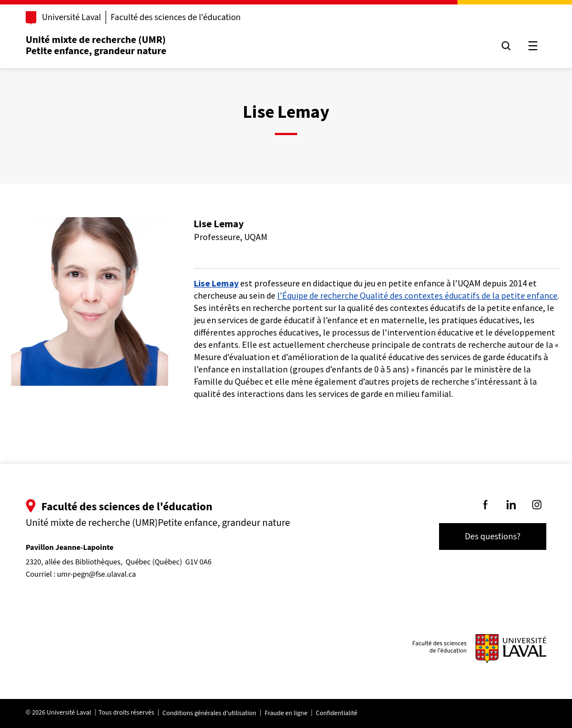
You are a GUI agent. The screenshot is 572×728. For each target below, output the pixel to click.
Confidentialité (336, 713)
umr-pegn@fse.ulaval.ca (96, 574)
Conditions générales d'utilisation (209, 713)
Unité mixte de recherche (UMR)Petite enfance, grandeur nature (96, 45)
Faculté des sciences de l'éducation (176, 17)
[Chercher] (506, 46)
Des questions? (493, 537)
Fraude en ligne (286, 713)
